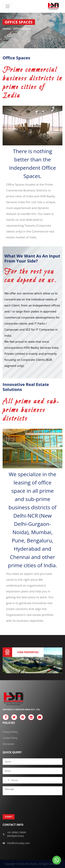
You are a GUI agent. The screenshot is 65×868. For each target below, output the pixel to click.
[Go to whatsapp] (57, 860)
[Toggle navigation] (8, 6)
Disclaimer (8, 744)
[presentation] (29, 805)
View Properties (28, 652)
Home (7, 29)
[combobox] (6, 780)
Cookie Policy (10, 738)
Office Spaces (22, 29)
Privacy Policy (10, 732)
